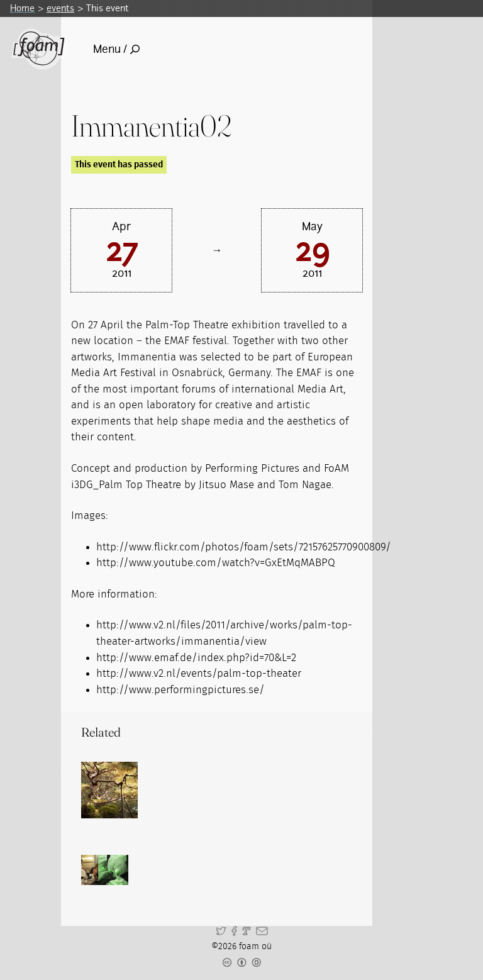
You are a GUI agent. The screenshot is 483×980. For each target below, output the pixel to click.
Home (22, 8)
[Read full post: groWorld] (109, 790)
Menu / (116, 49)
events (60, 8)
